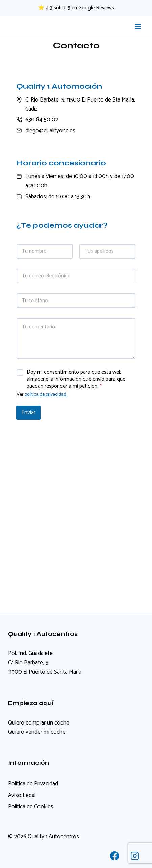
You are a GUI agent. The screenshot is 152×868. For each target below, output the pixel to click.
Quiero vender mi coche (37, 732)
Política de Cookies (31, 807)
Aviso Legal (22, 795)
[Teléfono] (76, 301)
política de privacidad (45, 394)
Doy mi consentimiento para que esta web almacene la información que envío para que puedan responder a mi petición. (76, 379)
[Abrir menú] (138, 26)
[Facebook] (115, 856)
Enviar (28, 413)
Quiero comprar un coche (39, 723)
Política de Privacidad (33, 784)
